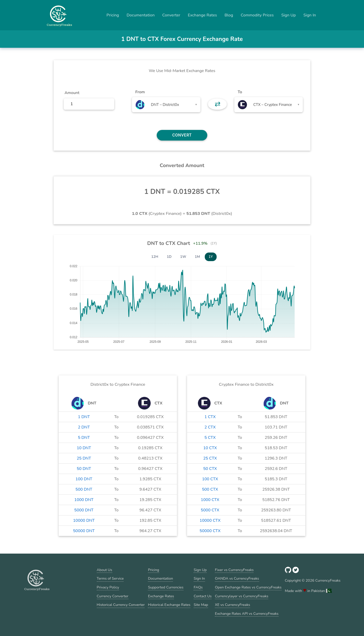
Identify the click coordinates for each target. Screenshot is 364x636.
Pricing (113, 15)
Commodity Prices (257, 15)
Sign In (310, 15)
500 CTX (210, 489)
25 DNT (84, 458)
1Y (211, 257)
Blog (229, 15)
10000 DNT (84, 520)
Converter (171, 15)
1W (183, 257)
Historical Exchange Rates (169, 605)
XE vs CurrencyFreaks (232, 605)
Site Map (201, 605)
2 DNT (84, 427)
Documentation (141, 15)
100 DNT (84, 479)
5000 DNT (84, 510)
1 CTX (210, 417)
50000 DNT (84, 531)
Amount (72, 93)
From (140, 92)
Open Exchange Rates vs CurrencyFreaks (248, 587)
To (240, 92)
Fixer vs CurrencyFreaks (234, 570)
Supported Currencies (166, 587)
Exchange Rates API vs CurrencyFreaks (247, 614)
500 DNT (84, 489)
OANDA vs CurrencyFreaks (237, 578)
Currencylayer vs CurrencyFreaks (242, 596)
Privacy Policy (108, 587)
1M (197, 257)
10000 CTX (210, 520)
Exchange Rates (202, 15)
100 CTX (210, 479)
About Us (105, 570)
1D (169, 257)
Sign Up (289, 15)
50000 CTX (210, 531)
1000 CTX (210, 500)
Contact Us (203, 596)
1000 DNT (84, 500)
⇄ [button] (218, 104)
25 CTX (210, 458)
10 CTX (210, 448)
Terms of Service (110, 578)
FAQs (198, 587)
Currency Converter (113, 596)
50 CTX (210, 469)
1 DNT (84, 417)
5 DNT (84, 438)
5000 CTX (210, 510)
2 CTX (210, 427)
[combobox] (166, 105)
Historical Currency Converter (121, 605)
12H (155, 257)
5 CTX (210, 438)
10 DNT (84, 448)
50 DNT (84, 469)
